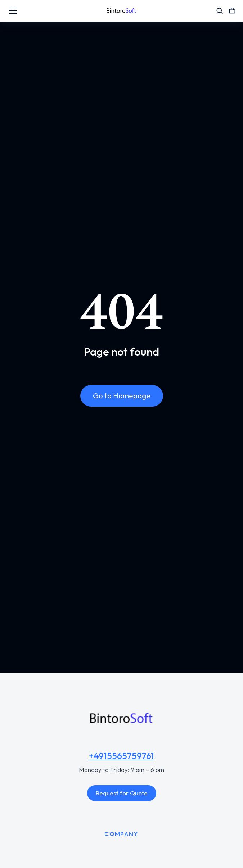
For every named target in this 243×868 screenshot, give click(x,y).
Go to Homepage (122, 396)
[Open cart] (232, 11)
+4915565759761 (121, 756)
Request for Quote (122, 793)
